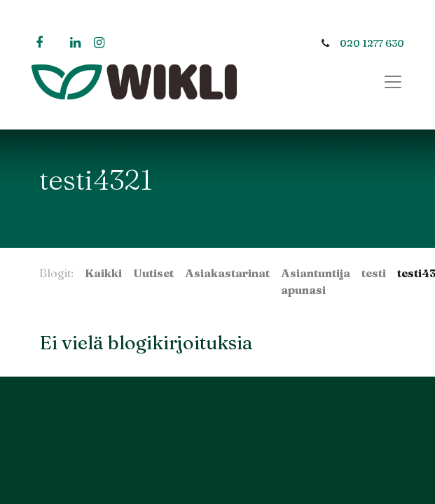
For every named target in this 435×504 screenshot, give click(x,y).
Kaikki (103, 273)
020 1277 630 (372, 43)
